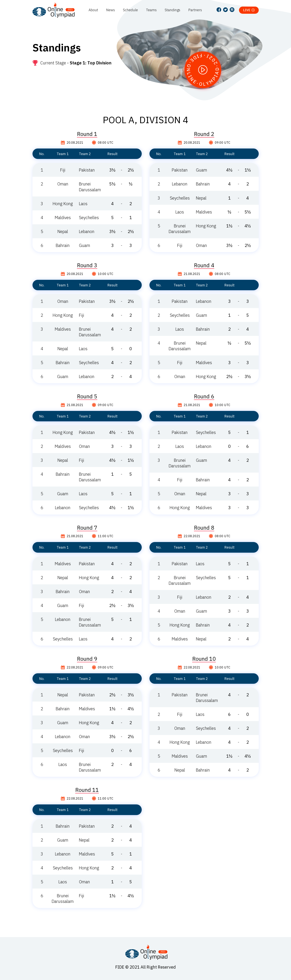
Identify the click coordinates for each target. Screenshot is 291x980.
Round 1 (87, 134)
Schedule (130, 10)
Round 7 (87, 528)
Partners (195, 10)
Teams (151, 10)
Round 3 (87, 265)
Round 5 (87, 396)
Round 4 (204, 265)
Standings (172, 10)
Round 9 (87, 659)
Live (247, 10)
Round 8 (204, 528)
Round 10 (204, 659)
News (111, 10)
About (93, 10)
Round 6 (204, 396)
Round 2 (204, 134)
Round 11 (87, 790)
